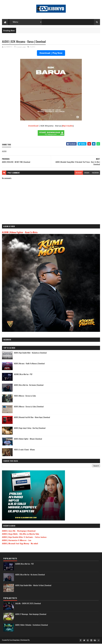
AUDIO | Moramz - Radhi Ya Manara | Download (29, 364)
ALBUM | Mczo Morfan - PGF (23, 375)
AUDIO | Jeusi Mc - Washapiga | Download (19, 531)
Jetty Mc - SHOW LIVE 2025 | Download (28, 604)
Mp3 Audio (68, 126)
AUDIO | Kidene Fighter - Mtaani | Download (28, 439)
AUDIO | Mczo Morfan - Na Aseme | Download (29, 385)
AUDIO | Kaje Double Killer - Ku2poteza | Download (30, 353)
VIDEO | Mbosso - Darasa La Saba (25, 396)
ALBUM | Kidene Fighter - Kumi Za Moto (20, 233)
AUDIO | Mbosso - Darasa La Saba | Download (29, 407)
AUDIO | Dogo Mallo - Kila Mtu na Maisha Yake (21, 534)
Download (33, 126)
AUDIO (33, 47)
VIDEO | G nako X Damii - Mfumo (24, 450)
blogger (79, 173)
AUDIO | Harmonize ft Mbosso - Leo (17, 541)
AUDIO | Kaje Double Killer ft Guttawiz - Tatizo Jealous (24, 537)
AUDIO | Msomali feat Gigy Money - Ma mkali (20, 544)
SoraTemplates (14, 640)
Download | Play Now (51, 53)
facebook (95, 173)
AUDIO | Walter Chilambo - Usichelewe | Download (32, 625)
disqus (87, 173)
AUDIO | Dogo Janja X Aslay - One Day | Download (30, 428)
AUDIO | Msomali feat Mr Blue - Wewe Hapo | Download (32, 418)
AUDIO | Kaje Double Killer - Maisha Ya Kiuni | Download (33, 586)
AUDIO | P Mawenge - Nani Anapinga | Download (31, 615)
